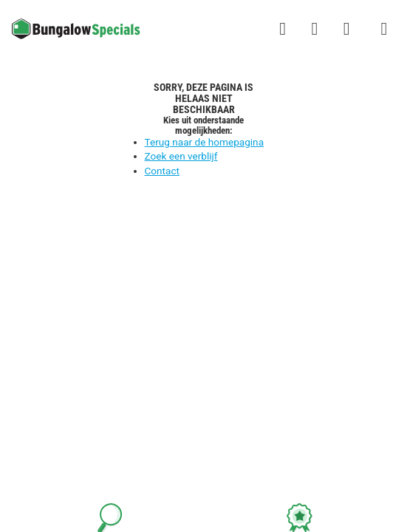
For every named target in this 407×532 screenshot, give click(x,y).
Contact (163, 171)
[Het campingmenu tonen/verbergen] (384, 29)
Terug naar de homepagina (205, 142)
